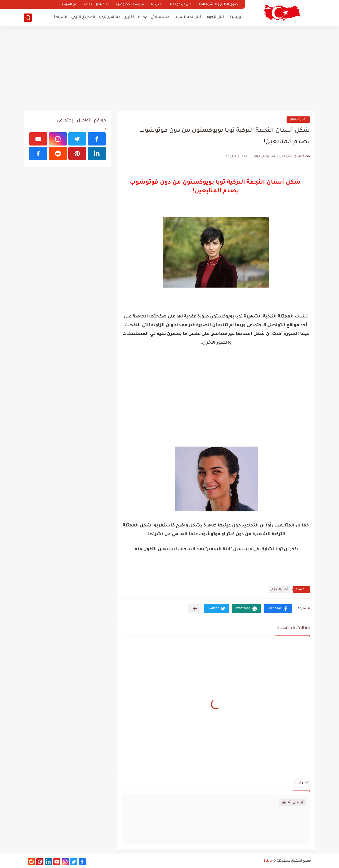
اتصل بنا (157, 5)
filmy (142, 17)
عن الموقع (69, 5)
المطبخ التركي (83, 17)
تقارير (129, 17)
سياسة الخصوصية (130, 5)
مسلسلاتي (160, 17)
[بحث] (28, 18)
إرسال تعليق (293, 803)
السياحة (61, 17)
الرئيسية (237, 17)
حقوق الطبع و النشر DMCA (218, 5)
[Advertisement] (169, 69)
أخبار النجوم (216, 17)
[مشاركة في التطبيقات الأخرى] (195, 609)
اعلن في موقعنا (181, 5)
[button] (278, 609)
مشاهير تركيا (110, 17)
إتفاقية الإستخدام (96, 5)
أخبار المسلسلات (188, 17)
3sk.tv (268, 861)
